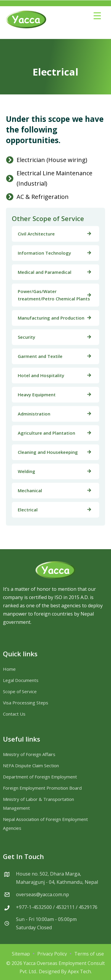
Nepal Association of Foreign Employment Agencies (45, 824)
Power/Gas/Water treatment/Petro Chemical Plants (54, 295)
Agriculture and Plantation (46, 433)
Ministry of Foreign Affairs (29, 754)
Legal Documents (21, 680)
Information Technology (44, 253)
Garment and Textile (40, 356)
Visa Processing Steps (26, 703)
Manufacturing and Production (51, 318)
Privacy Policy (52, 954)
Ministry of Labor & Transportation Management (38, 804)
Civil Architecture (36, 234)
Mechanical (30, 490)
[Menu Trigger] (97, 15)
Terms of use (89, 954)
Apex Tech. (80, 971)
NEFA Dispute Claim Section (31, 765)
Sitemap (21, 954)
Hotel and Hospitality (41, 375)
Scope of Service (20, 691)
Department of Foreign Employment (40, 777)
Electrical (28, 510)
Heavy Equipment (37, 395)
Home (9, 669)
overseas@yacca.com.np (42, 894)
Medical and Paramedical (45, 272)
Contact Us (14, 714)
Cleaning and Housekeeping (48, 452)
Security (26, 337)
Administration (34, 414)
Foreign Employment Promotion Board (42, 788)
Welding (26, 471)
